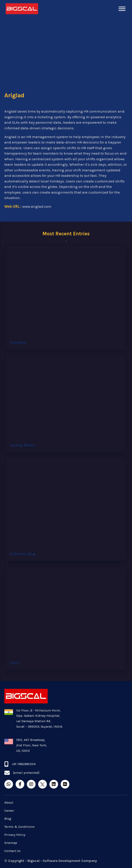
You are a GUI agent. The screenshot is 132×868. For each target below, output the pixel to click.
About (9, 802)
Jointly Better (23, 445)
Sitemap (11, 843)
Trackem (18, 342)
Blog (8, 819)
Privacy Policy (15, 835)
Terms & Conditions (20, 827)
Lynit (14, 662)
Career (9, 811)
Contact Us (12, 851)
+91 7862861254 (24, 764)
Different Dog (22, 554)
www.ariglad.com (37, 206)
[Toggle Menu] (122, 9)
